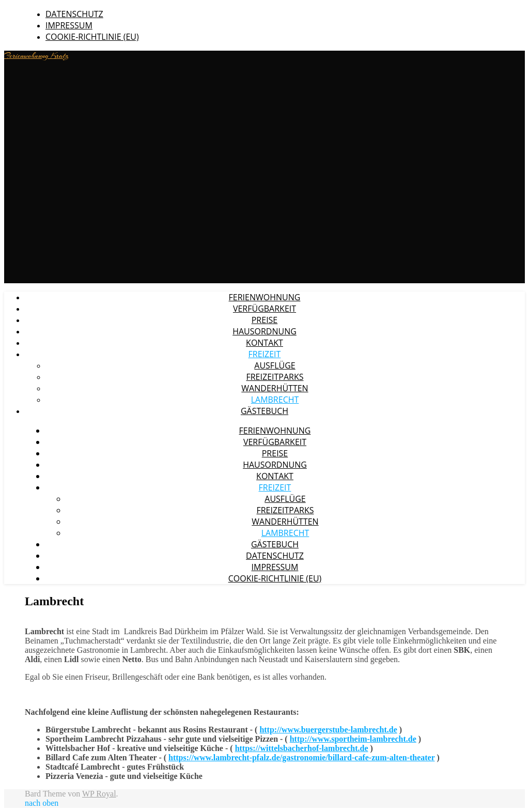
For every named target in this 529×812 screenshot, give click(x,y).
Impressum (69, 25)
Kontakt (264, 343)
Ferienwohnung (265, 297)
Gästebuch (264, 411)
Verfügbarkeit (264, 309)
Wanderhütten (275, 388)
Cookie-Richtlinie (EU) (92, 37)
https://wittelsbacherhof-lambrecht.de (302, 748)
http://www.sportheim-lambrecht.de (353, 739)
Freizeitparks (275, 377)
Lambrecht (275, 400)
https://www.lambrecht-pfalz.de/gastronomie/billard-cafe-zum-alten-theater (301, 757)
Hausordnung (264, 331)
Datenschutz (74, 14)
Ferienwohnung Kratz (36, 56)
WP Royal (99, 794)
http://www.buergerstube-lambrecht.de (328, 730)
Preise (265, 320)
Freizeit (265, 354)
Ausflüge (275, 365)
